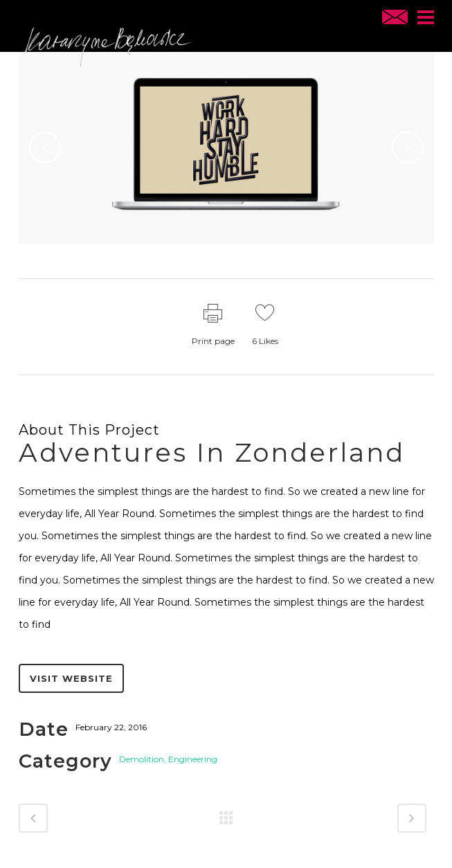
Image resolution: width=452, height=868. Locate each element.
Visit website (71, 678)
